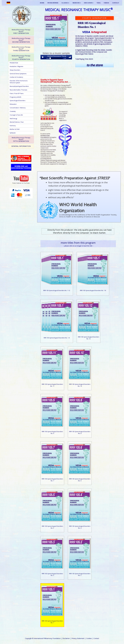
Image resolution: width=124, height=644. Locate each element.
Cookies (89, 638)
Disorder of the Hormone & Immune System (19, 82)
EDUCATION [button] (89, 3)
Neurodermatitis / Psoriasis (18, 90)
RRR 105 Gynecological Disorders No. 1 (52, 622)
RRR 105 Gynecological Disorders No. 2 (80, 575)
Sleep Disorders (15, 70)
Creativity (13, 111)
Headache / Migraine (16, 66)
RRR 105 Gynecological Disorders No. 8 (80, 432)
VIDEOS (106, 3)
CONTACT (116, 3)
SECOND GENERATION (21, 40)
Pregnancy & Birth (15, 97)
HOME (42, 3)
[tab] (21, 31)
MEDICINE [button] (77, 3)
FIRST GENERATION (21, 31)
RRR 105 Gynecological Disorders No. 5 (52, 527)
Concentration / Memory (18, 108)
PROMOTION (14, 63)
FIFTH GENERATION (21, 139)
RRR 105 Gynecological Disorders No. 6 (80, 480)
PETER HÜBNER (53, 3)
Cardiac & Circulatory (16, 77)
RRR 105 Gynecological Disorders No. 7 (52, 480)
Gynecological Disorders (18, 101)
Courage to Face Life (16, 115)
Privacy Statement (78, 638)
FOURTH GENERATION (21, 58)
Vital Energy (13, 119)
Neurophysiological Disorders (19, 86)
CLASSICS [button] (65, 3)
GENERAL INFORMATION (21, 146)
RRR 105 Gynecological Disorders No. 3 (52, 575)
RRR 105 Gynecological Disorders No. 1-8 (93, 290)
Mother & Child (15, 129)
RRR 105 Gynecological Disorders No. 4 (80, 527)
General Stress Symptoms (18, 74)
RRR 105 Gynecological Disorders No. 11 (52, 385)
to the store (94, 65)
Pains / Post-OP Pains (17, 93)
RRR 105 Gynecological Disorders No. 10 (80, 385)
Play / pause (43, 57)
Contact (96, 638)
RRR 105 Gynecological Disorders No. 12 (89, 338)
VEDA (99, 3)
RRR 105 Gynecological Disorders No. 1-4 (57, 338)
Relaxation (13, 104)
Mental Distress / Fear (17, 122)
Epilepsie (13, 133)
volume (70, 57)
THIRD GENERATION (21, 49)
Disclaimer (66, 638)
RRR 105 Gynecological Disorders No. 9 (52, 432)
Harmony (13, 126)
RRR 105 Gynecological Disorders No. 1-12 (57, 290)
